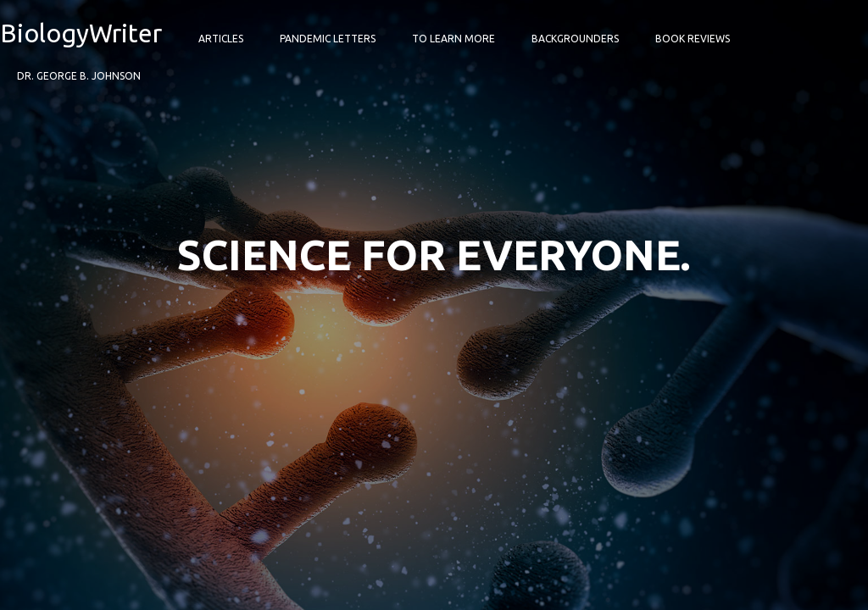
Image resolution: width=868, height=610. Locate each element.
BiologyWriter (81, 33)
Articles (221, 39)
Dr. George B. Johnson (79, 76)
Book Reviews (693, 39)
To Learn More (453, 39)
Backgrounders (575, 39)
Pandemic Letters (328, 39)
